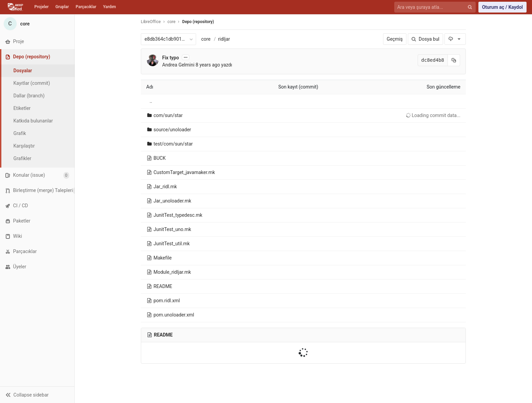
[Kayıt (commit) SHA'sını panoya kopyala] (454, 60)
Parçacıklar (86, 7)
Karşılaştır (24, 146)
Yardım (110, 7)
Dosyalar (23, 71)
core (206, 39)
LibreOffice (151, 22)
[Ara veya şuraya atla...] (431, 7)
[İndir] (455, 39)
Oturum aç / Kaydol (502, 7)
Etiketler (22, 108)
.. (151, 101)
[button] (37, 395)
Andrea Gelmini (178, 65)
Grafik (20, 133)
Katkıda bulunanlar (33, 121)
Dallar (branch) (29, 96)
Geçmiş (395, 39)
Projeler (41, 7)
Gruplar (62, 7)
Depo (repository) (198, 22)
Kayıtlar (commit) (32, 83)
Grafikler (23, 158)
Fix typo (170, 58)
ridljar (224, 39)
